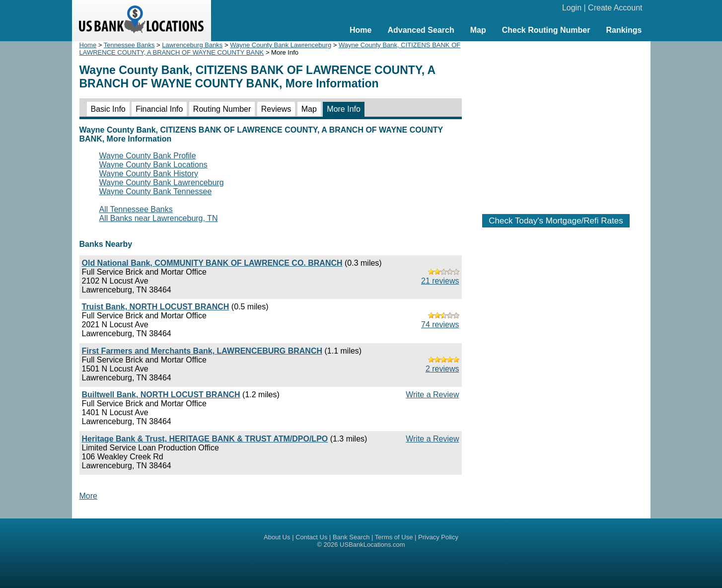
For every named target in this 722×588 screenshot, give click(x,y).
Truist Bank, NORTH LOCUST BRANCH (156, 307)
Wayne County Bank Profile (148, 156)
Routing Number (222, 109)
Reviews (276, 109)
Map (478, 30)
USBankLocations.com (372, 545)
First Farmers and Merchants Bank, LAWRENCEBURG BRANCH (202, 351)
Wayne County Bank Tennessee (156, 191)
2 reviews (442, 369)
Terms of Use (394, 537)
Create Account (615, 8)
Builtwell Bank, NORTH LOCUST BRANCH (161, 395)
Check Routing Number (546, 30)
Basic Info (108, 109)
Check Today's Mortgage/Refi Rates (556, 221)
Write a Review (432, 395)
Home (361, 30)
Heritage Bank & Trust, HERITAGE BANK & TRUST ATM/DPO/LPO (205, 439)
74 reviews (440, 325)
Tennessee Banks (129, 45)
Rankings (624, 30)
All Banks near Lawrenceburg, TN (159, 218)
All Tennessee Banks (136, 209)
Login (572, 8)
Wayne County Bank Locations (153, 165)
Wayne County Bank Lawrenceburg (281, 45)
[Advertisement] (556, 123)
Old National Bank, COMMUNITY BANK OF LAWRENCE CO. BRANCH (212, 263)
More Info (344, 109)
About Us (277, 537)
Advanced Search (421, 30)
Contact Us (311, 537)
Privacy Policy (438, 537)
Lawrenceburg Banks (192, 45)
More (88, 496)
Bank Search (351, 537)
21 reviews (440, 281)
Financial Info (159, 109)
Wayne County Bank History (149, 174)
